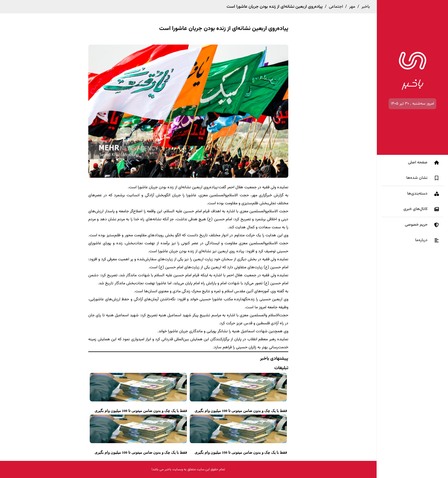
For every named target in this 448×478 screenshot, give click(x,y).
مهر (352, 7)
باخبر (366, 7)
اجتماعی (336, 7)
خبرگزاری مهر (262, 195)
